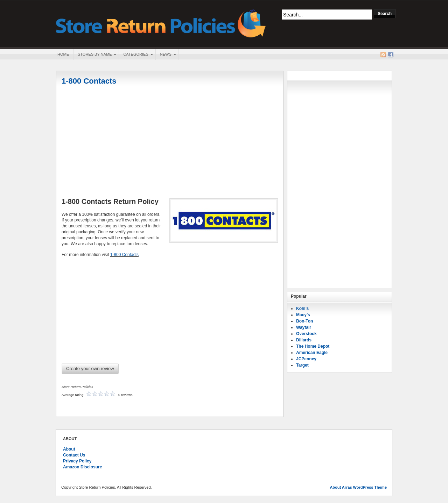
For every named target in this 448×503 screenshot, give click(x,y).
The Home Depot (313, 346)
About (69, 449)
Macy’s (303, 315)
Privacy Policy (77, 461)
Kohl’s (302, 309)
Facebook (391, 55)
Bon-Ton (304, 321)
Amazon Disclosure (82, 467)
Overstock (306, 334)
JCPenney (306, 359)
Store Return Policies (161, 23)
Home (63, 54)
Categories (135, 55)
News (166, 55)
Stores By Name (94, 55)
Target (302, 365)
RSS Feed (383, 55)
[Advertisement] (170, 142)
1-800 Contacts (89, 81)
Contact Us (74, 455)
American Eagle (312, 353)
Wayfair (304, 327)
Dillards (304, 340)
